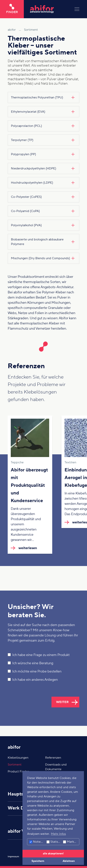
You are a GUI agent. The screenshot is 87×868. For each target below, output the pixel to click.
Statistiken (54, 842)
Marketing (71, 842)
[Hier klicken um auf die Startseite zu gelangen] (49, 9)
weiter (62, 702)
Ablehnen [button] (69, 861)
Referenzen (53, 758)
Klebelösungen (18, 758)
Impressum (13, 857)
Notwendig (37, 842)
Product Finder (18, 771)
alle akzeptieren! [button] (53, 854)
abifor (14, 747)
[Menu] (77, 9)
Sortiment (15, 765)
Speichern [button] (38, 861)
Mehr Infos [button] (58, 834)
